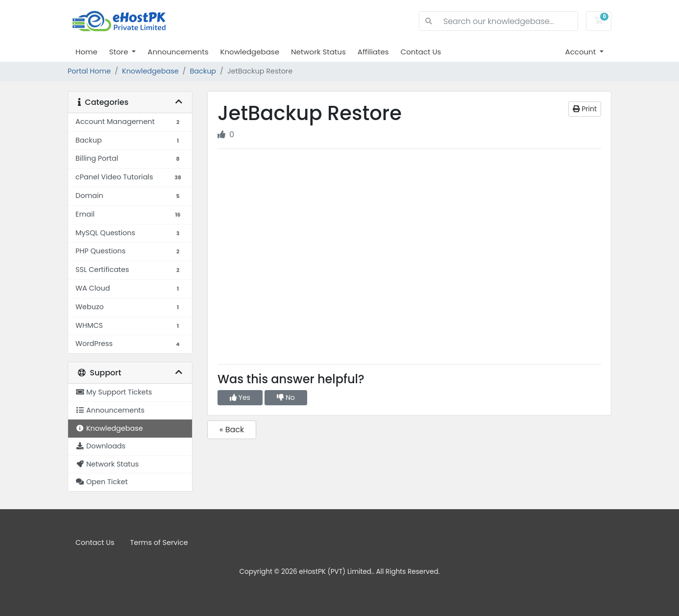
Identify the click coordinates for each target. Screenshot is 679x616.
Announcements (178, 52)
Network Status (318, 52)
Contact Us (421, 52)
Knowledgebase (249, 52)
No (286, 397)
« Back (232, 430)
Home (86, 52)
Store (120, 52)
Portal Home (89, 71)
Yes (240, 397)
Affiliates (373, 52)
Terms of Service (159, 542)
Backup (203, 71)
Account (582, 52)
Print (585, 109)
